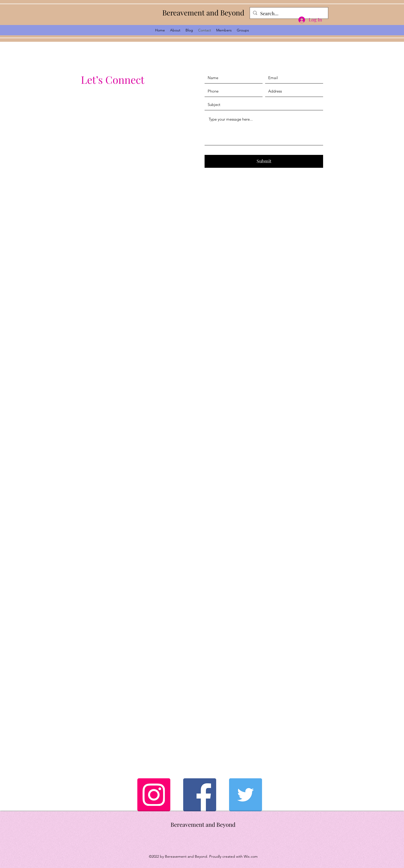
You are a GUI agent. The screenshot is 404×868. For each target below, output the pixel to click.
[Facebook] (200, 795)
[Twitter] (246, 795)
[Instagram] (154, 795)
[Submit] (264, 161)
